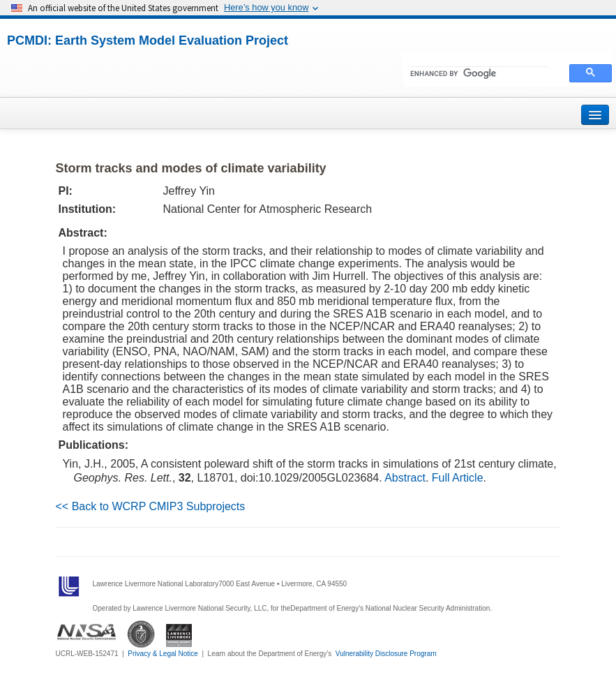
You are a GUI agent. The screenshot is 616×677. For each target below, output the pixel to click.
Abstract (405, 478)
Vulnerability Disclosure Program (386, 654)
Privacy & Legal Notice (163, 654)
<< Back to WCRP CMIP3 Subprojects (151, 506)
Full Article (458, 478)
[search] (480, 73)
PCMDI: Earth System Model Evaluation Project (148, 40)
